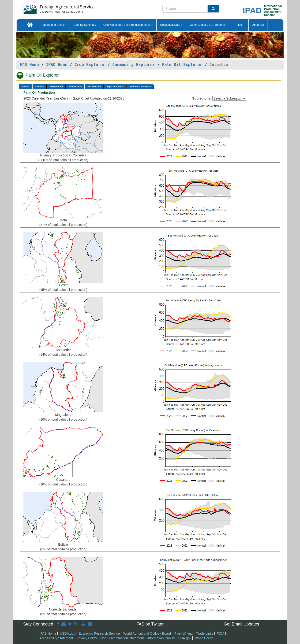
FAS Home (29, 65)
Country (40, 87)
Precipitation (56, 87)
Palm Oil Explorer (182, 65)
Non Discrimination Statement (122, 638)
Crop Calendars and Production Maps (128, 25)
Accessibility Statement (56, 638)
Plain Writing (184, 633)
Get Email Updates (241, 624)
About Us (258, 25)
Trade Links (205, 633)
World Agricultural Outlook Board (147, 633)
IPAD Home (57, 65)
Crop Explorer (90, 65)
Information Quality (161, 638)
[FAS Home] (47, 8)
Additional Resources (140, 87)
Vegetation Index (115, 87)
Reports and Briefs (53, 25)
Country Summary (85, 25)
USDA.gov (67, 633)
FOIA (221, 633)
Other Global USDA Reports (208, 25)
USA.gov (185, 638)
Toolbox (26, 87)
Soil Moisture (94, 87)
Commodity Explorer (134, 65)
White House (204, 638)
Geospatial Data (171, 25)
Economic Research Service (99, 633)
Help (240, 25)
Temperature (75, 87)
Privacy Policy (87, 638)
